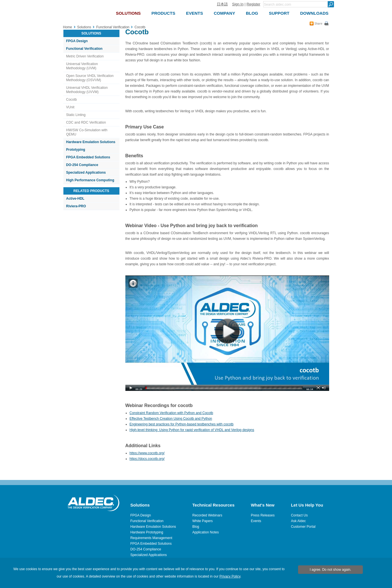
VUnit (70, 107)
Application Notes (206, 532)
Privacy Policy (230, 576)
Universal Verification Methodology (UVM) (82, 66)
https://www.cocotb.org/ (147, 453)
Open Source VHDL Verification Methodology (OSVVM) (90, 78)
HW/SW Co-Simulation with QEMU (87, 132)
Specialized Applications (86, 173)
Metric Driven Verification (85, 56)
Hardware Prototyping (147, 532)
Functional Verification (84, 49)
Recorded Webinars (207, 515)
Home (68, 27)
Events (256, 521)
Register (253, 4)
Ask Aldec (298, 521)
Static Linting (76, 115)
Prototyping (76, 150)
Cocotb (72, 100)
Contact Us (299, 515)
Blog (196, 527)
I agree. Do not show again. (330, 570)
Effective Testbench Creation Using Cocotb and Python (171, 419)
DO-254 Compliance (82, 165)
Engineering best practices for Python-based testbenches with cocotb (182, 424)
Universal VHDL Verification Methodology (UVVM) (87, 90)
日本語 (222, 4)
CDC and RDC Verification (86, 122)
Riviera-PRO (76, 206)
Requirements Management (151, 538)
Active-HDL (75, 199)
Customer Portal (303, 527)
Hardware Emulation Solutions (91, 142)
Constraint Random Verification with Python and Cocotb (172, 413)
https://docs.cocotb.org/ (147, 459)
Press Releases (263, 515)
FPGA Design (77, 41)
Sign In (238, 4)
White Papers (203, 521)
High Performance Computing (90, 180)
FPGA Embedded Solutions (88, 157)
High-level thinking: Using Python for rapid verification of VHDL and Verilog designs (192, 430)
